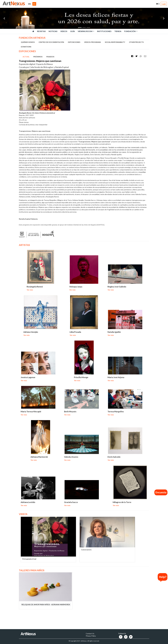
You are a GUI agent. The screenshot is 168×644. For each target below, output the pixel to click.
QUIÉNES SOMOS (28, 42)
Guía (72, 31)
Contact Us (90, 633)
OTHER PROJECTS (136, 42)
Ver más (30, 290)
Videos (64, 31)
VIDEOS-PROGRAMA (93, 42)
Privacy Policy (91, 636)
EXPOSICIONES (74, 42)
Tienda (118, 31)
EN (30, 4)
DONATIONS (26, 47)
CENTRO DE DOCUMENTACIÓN (51, 42)
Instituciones (104, 31)
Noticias (53, 31)
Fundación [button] (130, 31)
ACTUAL (26, 57)
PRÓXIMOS (38, 57)
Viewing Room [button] (85, 31)
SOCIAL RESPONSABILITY (115, 42)
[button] (4, 18)
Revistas (41, 31)
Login (164, 4)
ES (34, 4)
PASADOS (50, 57)
